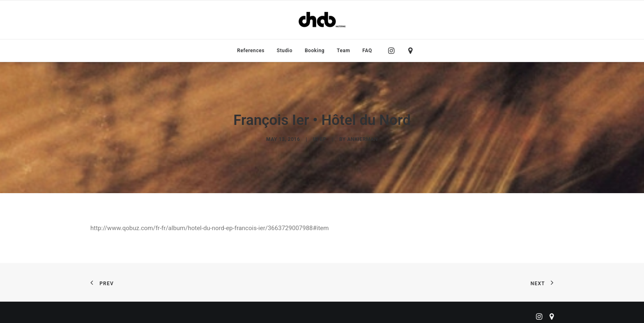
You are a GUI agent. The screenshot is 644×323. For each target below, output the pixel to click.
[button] (393, 51)
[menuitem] (251, 51)
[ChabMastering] (322, 20)
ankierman (362, 138)
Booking (315, 51)
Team (344, 51)
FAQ (367, 51)
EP (323, 138)
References (251, 51)
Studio (285, 51)
